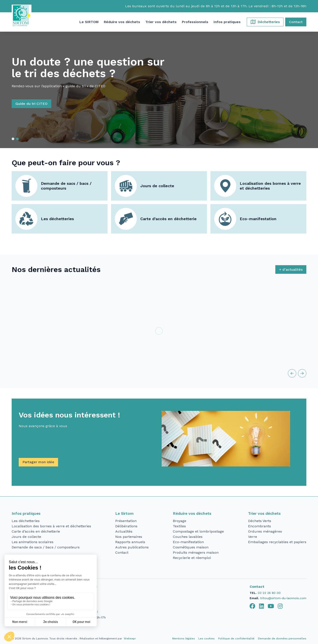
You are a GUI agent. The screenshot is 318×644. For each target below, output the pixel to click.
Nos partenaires (129, 537)
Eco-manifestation (258, 219)
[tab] (252, 606)
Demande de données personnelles (282, 639)
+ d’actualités (291, 269)
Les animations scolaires (33, 542)
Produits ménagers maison (196, 552)
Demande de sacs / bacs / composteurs (66, 186)
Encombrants (260, 526)
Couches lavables (188, 537)
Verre (253, 537)
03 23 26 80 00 (269, 593)
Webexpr (130, 639)
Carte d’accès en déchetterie (168, 219)
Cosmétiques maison (191, 547)
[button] (89, 22)
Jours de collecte (157, 186)
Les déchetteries (57, 219)
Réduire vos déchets (192, 513)
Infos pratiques (26, 513)
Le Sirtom (124, 513)
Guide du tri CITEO (39, 104)
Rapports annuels (130, 542)
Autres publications (132, 547)
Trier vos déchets (264, 513)
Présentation (126, 521)
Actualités (124, 531)
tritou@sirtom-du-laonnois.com (283, 598)
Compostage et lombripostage (198, 531)
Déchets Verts (260, 521)
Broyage (180, 521)
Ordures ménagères (265, 531)
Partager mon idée (38, 462)
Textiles (179, 526)
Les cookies (207, 639)
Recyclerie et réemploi (192, 558)
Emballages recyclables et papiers (277, 542)
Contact (122, 552)
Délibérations (126, 526)
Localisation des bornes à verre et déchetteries (270, 186)
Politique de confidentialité (236, 639)
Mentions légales (184, 639)
